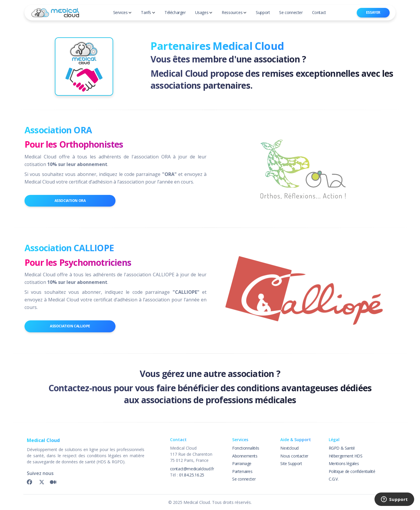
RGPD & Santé (342, 448)
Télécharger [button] (175, 12)
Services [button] (123, 12)
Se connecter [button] (291, 12)
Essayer (373, 12)
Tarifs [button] (148, 12)
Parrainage (242, 463)
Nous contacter (294, 456)
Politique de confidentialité (352, 471)
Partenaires (242, 471)
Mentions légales (344, 463)
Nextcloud (289, 448)
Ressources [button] (234, 12)
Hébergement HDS (346, 456)
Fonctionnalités (246, 448)
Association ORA (70, 201)
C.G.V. (334, 479)
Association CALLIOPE (70, 326)
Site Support (291, 463)
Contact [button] (319, 12)
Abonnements (245, 456)
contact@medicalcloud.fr (192, 469)
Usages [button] (204, 12)
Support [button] (263, 12)
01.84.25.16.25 (192, 475)
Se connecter (244, 479)
